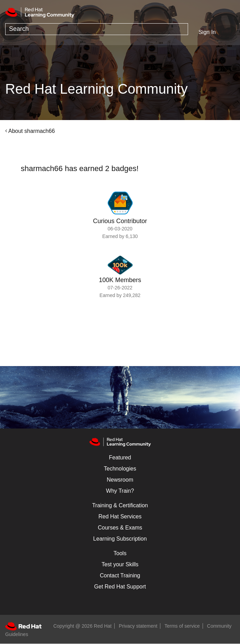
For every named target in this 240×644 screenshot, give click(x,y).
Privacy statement (138, 626)
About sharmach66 (32, 131)
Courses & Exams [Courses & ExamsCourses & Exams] (120, 528)
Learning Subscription (120, 539)
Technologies (120, 469)
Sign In (207, 32)
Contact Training (120, 575)
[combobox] (97, 29)
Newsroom (120, 480)
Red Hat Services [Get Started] (120, 516)
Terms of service (182, 626)
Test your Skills (120, 564)
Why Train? (120, 491)
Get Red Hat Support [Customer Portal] (120, 587)
